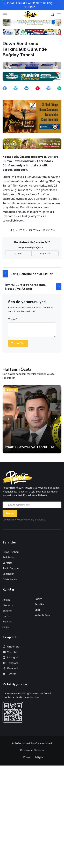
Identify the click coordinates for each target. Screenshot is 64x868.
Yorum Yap (18, 343)
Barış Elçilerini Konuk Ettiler (31, 274)
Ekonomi (8, 605)
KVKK (18, 520)
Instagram (11, 658)
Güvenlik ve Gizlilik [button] (31, 750)
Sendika (7, 611)
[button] (53, 15)
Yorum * (13, 319)
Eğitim (38, 599)
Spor (37, 610)
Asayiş (6, 600)
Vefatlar (7, 563)
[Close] (60, 3)
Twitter (9, 674)
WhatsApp (11, 647)
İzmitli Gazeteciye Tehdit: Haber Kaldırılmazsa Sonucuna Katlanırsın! (32, 447)
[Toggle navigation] (5, 15)
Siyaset (7, 622)
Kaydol (10, 513)
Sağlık (6, 627)
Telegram (10, 663)
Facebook (11, 669)
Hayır (45, 254)
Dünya (6, 616)
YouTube (10, 652)
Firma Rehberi (11, 552)
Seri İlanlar (8, 557)
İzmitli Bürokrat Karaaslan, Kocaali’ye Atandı (25, 287)
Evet (18, 254)
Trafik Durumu (11, 568)
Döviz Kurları (10, 579)
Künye (27, 757)
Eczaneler (8, 574)
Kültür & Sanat (43, 615)
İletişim (39, 757)
